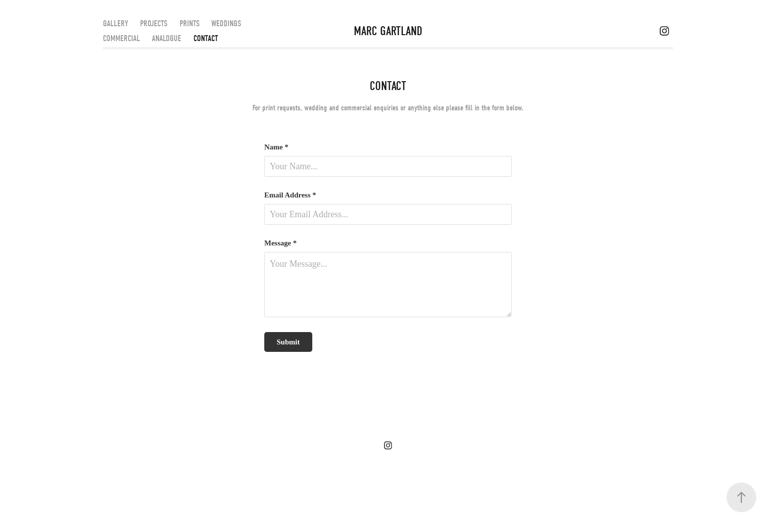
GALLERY (116, 24)
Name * (276, 147)
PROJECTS (154, 24)
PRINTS (190, 24)
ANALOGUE (167, 38)
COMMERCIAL (121, 38)
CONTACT (206, 38)
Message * (280, 243)
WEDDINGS (226, 24)
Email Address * (290, 195)
